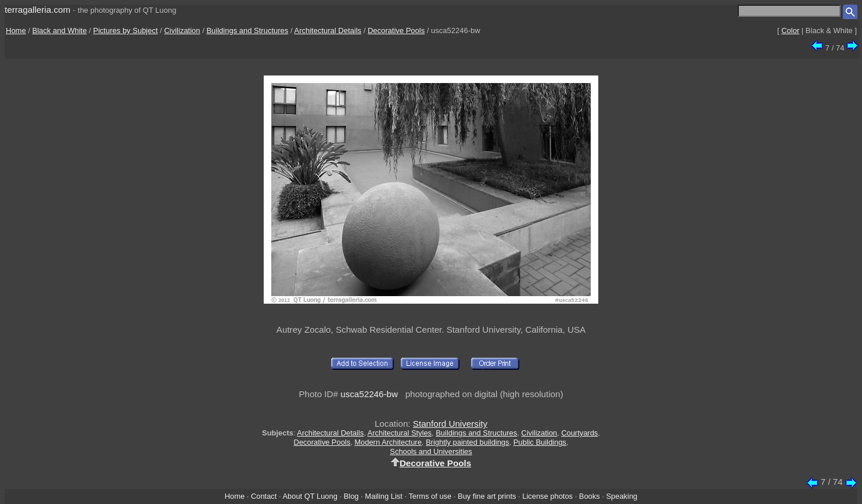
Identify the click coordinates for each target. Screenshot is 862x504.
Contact (264, 496)
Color (790, 30)
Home (16, 30)
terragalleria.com (37, 10)
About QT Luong (310, 496)
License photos (547, 496)
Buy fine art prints (487, 496)
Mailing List (384, 496)
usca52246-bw (369, 394)
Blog (351, 496)
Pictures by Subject (125, 30)
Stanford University (450, 424)
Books (590, 496)
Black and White (60, 30)
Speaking (622, 496)
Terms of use (430, 496)
